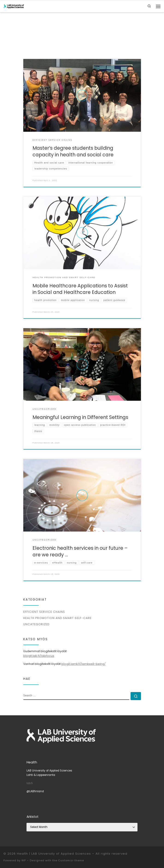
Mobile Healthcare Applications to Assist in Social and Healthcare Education (80, 289)
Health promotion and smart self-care (57, 618)
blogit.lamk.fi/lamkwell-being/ (83, 664)
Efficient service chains (44, 612)
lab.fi (30, 783)
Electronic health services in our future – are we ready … (80, 551)
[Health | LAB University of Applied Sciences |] (14, 6)
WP (24, 860)
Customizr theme (71, 860)
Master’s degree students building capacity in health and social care (73, 151)
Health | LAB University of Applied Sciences (54, 854)
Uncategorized (36, 624)
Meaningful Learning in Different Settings (80, 417)
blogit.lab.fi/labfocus (39, 656)
